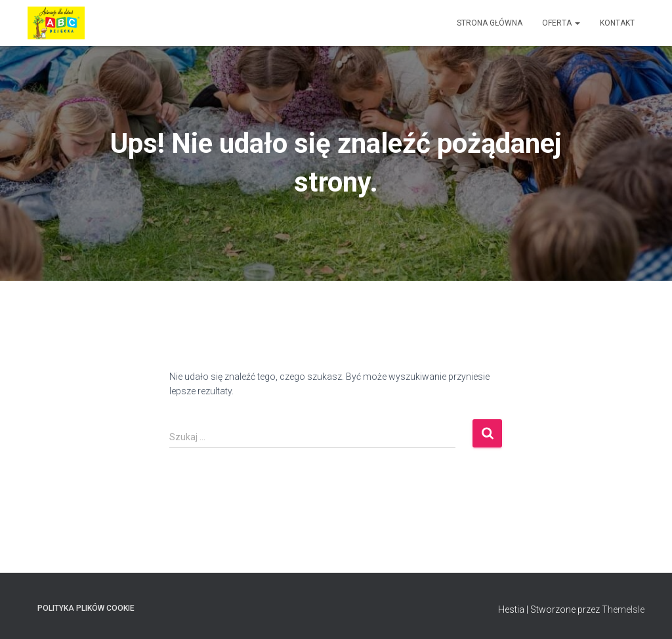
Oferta (561, 23)
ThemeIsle (623, 609)
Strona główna (490, 23)
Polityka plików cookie (86, 608)
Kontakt (617, 23)
